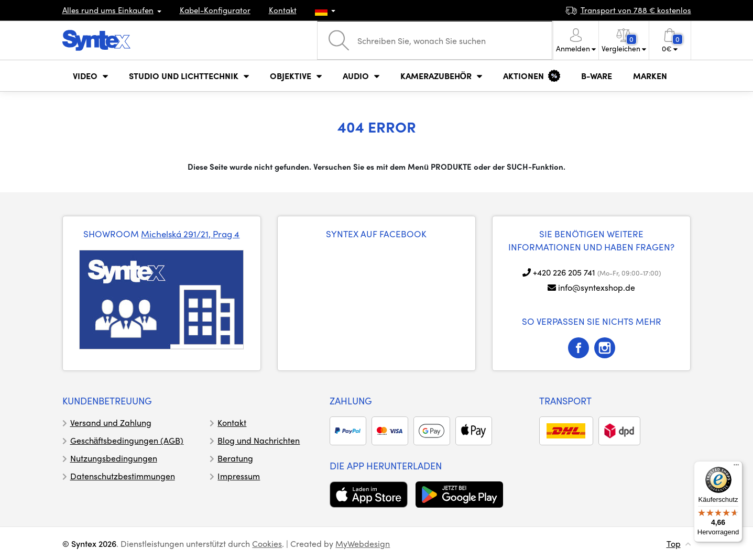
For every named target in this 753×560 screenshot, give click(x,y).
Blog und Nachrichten (259, 440)
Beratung (235, 458)
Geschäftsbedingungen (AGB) (127, 440)
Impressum (239, 476)
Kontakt (283, 10)
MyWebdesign (363, 543)
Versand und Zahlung (111, 422)
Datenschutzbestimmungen (123, 476)
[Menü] (736, 467)
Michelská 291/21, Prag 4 (190, 234)
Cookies (267, 543)
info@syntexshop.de (597, 287)
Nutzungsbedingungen (114, 458)
